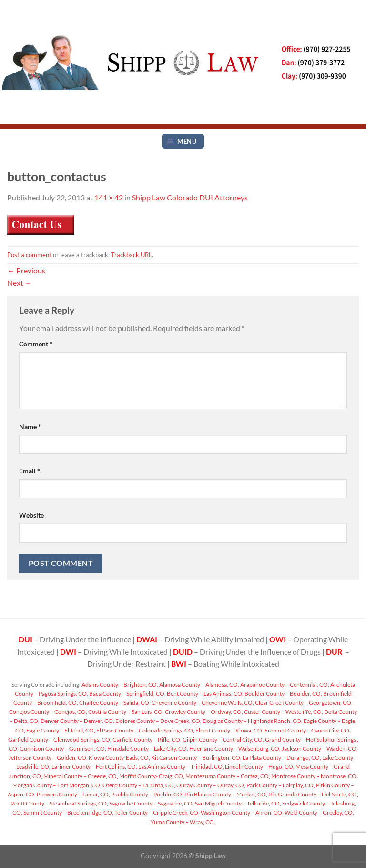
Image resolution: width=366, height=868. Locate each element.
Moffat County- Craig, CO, (151, 776)
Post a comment (29, 255)
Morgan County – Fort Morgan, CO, (57, 785)
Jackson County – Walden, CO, (319, 748)
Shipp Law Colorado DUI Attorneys (190, 197)
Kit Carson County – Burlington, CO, (196, 758)
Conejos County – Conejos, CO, (48, 712)
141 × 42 (109, 197)
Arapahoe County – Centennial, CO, (284, 685)
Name (30, 426)
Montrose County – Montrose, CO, (314, 776)
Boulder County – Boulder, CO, (283, 694)
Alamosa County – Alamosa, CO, (199, 685)
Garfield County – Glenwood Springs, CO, (60, 739)
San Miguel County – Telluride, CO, (238, 803)
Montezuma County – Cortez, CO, (227, 776)
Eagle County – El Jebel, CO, (60, 730)
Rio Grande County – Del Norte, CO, (313, 794)
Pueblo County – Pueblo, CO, (147, 794)
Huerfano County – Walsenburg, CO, (234, 748)
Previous (26, 270)
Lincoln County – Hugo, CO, (259, 767)
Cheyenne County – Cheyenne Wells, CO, (202, 703)
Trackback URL (132, 255)
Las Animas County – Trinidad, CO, (181, 767)
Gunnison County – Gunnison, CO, (62, 748)
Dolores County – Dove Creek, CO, (158, 721)
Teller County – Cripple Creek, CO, (157, 812)
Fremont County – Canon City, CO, (307, 730)
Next (20, 283)
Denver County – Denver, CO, (77, 721)
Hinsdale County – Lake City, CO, (147, 748)
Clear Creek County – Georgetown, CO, (303, 703)
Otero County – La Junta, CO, (138, 785)
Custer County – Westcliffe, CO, (283, 712)
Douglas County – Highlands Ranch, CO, (252, 721)
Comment (36, 344)
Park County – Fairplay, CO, (280, 785)
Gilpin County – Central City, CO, (223, 739)
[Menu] (183, 141)
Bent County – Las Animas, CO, (205, 694)
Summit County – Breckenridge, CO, (68, 812)
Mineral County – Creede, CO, (80, 776)
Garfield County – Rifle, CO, (147, 739)
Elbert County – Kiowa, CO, (229, 730)
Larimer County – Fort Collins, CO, (94, 767)
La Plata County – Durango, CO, (281, 758)
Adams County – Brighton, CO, (119, 685)
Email (30, 471)
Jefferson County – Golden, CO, (48, 758)
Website (31, 515)
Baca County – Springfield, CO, (127, 694)
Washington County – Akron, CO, (242, 812)
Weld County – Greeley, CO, (319, 812)
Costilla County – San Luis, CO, (126, 712)
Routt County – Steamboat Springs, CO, (59, 803)
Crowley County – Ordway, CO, (203, 712)
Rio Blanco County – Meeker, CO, (225, 794)
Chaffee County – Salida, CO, (114, 703)
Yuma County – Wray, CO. (183, 822)
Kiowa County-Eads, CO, (119, 758)
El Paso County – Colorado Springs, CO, (145, 730)
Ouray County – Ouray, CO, (210, 785)
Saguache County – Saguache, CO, (151, 803)
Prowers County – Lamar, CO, (73, 794)
